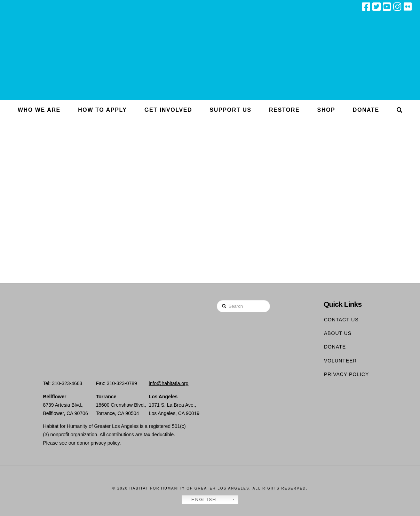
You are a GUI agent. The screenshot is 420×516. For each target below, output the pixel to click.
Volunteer (340, 361)
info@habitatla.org (169, 383)
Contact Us (341, 320)
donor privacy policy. (99, 443)
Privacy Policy (346, 374)
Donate (335, 347)
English (200, 500)
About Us (338, 333)
